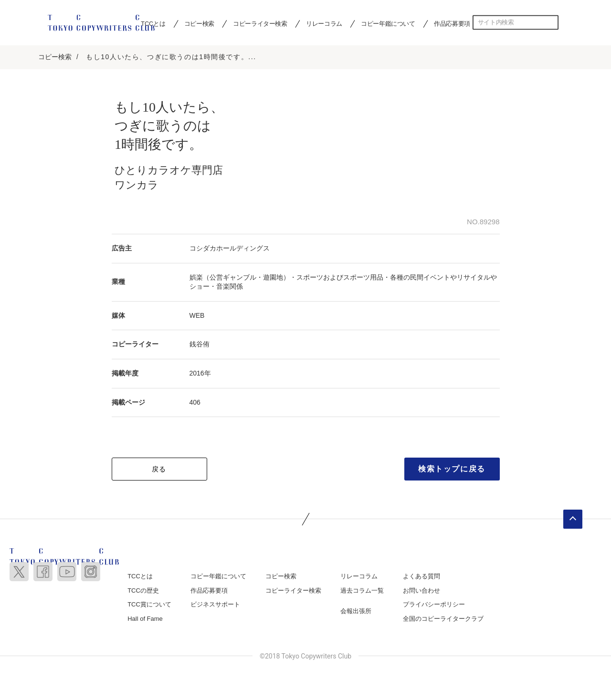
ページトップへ (573, 520)
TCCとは (140, 577)
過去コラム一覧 (362, 591)
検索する (551, 22)
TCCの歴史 (143, 591)
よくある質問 (421, 577)
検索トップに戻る (452, 469)
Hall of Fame (145, 619)
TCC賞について (149, 605)
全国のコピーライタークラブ (443, 619)
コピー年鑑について (388, 23)
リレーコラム (324, 23)
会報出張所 (356, 611)
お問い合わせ (421, 591)
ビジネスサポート (215, 605)
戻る (159, 470)
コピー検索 (199, 23)
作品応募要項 (452, 23)
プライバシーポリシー (434, 605)
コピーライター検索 (260, 23)
